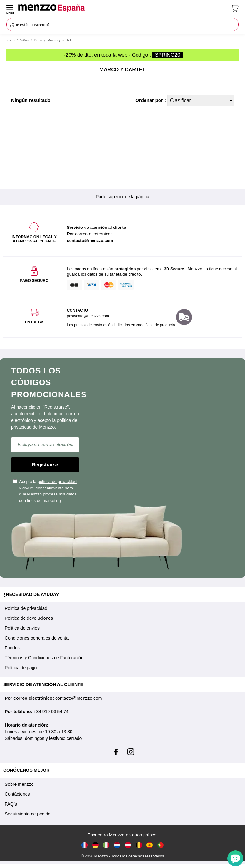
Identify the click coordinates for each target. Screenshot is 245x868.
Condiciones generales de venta (37, 638)
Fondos (12, 648)
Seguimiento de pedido (28, 814)
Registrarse (45, 464)
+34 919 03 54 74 (51, 712)
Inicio (11, 40)
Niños (24, 40)
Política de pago (21, 668)
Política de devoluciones (29, 618)
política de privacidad (57, 482)
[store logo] (123, 8)
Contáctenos (17, 794)
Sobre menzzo (19, 784)
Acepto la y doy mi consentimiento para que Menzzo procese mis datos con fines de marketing (45, 491)
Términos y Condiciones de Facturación (44, 658)
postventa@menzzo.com (88, 316)
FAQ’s (11, 804)
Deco (38, 40)
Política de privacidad (26, 608)
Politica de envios (22, 628)
